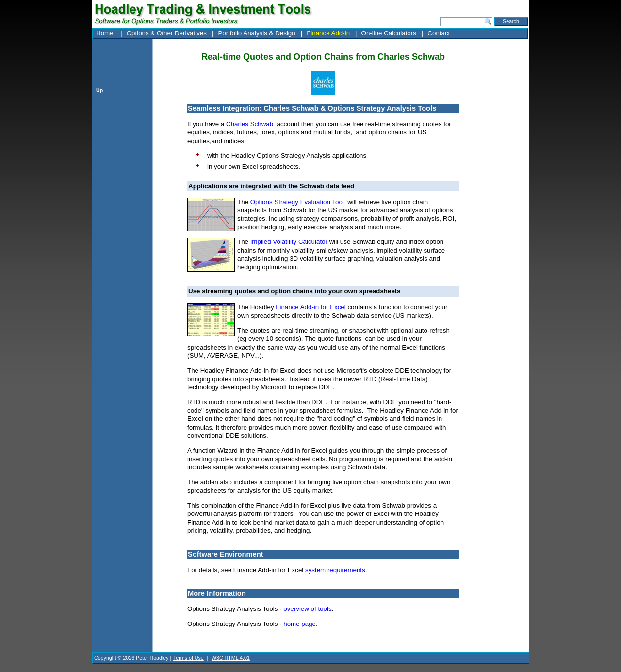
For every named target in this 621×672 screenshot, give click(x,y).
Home (106, 33)
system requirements (335, 570)
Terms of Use (188, 658)
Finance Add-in (328, 33)
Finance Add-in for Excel (310, 307)
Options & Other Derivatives (167, 33)
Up (99, 90)
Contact (439, 33)
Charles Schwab (250, 124)
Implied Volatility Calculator (289, 242)
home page (300, 624)
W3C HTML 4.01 (231, 658)
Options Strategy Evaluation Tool (297, 202)
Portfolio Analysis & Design (256, 33)
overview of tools (307, 609)
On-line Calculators (389, 33)
